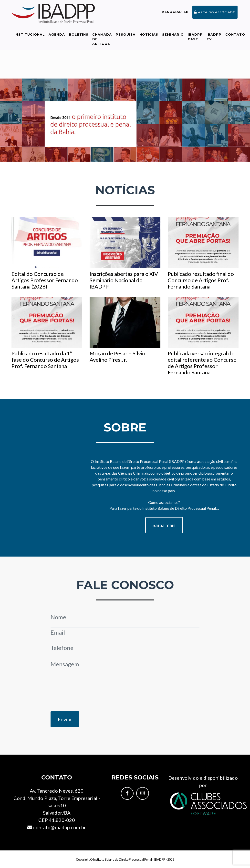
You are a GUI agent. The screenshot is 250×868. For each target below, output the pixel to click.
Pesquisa (126, 35)
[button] (19, 120)
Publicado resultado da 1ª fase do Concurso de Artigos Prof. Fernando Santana (47, 333)
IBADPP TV (214, 37)
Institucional (30, 35)
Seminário (173, 35)
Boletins (79, 35)
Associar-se (175, 12)
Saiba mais (164, 525)
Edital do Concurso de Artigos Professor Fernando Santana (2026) (47, 254)
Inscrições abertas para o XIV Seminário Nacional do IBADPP (125, 254)
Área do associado (215, 12)
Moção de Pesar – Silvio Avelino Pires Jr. (125, 330)
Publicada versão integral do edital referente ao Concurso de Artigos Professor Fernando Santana (203, 336)
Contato (235, 35)
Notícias (149, 35)
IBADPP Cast (195, 37)
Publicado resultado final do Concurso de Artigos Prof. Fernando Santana (203, 254)
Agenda (57, 35)
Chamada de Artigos (102, 39)
